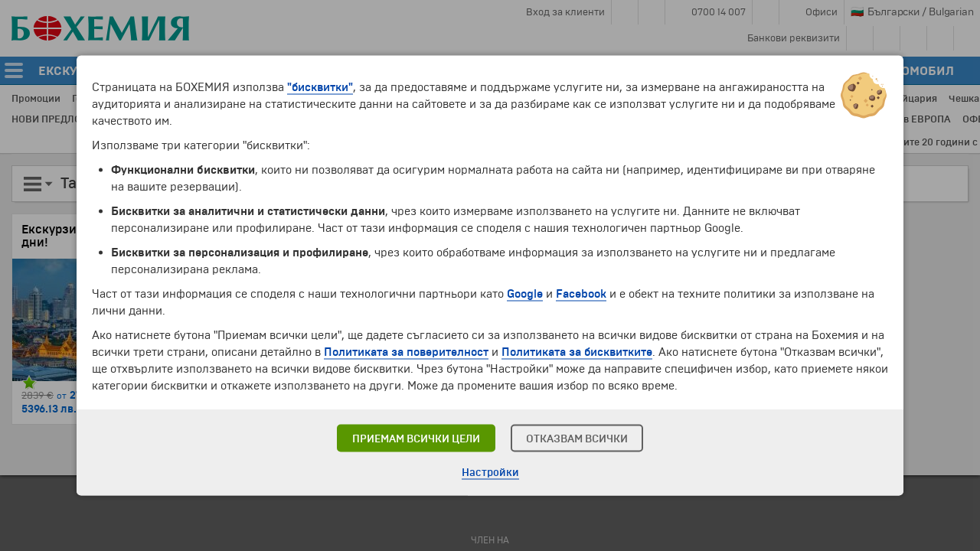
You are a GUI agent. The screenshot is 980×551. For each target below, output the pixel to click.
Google (525, 294)
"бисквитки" (320, 87)
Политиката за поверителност (406, 352)
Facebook (581, 294)
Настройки (490, 473)
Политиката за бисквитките (577, 352)
